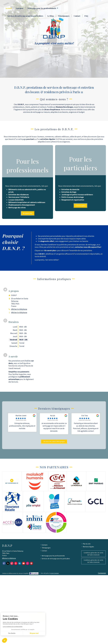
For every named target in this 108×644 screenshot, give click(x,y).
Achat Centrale (54, 573)
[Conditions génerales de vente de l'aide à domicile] (93, 554)
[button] (28, 182)
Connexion (102, 573)
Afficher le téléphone (19, 309)
